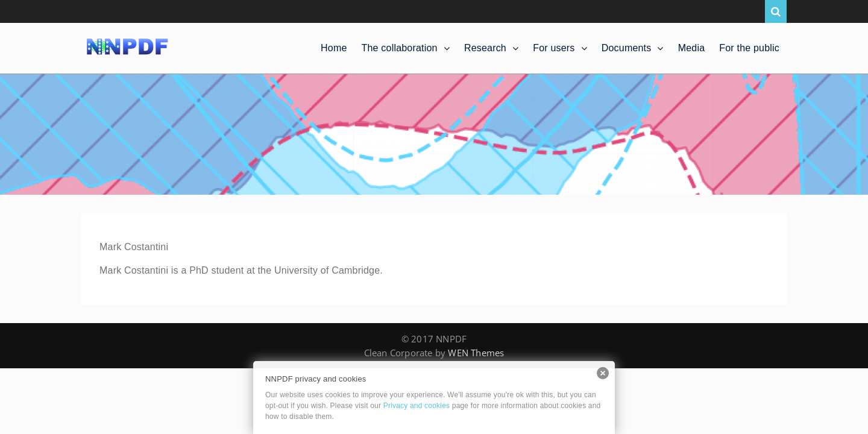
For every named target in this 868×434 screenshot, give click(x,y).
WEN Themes (476, 353)
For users (554, 48)
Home (334, 48)
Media (692, 48)
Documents (627, 48)
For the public (749, 48)
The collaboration (400, 48)
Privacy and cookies (417, 406)
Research (485, 48)
